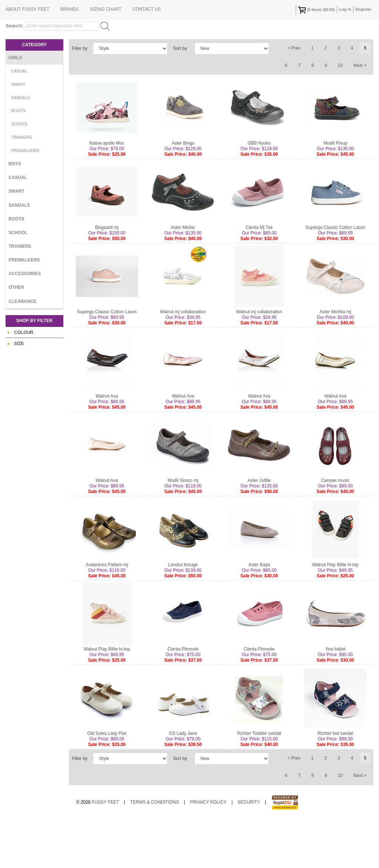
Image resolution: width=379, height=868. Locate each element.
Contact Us (147, 57)
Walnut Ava (107, 444)
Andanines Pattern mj (107, 613)
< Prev (294, 96)
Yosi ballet (335, 697)
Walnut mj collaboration (183, 360)
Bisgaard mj (107, 276)
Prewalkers (25, 199)
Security (249, 850)
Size (19, 392)
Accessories (25, 322)
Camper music (335, 528)
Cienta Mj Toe (259, 276)
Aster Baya (259, 613)
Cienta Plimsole (183, 697)
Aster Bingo (183, 191)
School (20, 172)
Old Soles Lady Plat (107, 781)
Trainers (21, 185)
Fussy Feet (105, 850)
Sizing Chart (105, 57)
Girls (15, 106)
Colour (24, 381)
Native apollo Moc (107, 191)
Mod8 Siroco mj (183, 528)
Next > (360, 114)
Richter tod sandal (336, 781)
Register (363, 9)
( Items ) (316, 10)
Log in (345, 9)
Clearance (22, 349)
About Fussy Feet (27, 57)
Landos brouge (183, 613)
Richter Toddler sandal (259, 781)
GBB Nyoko (259, 191)
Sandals (21, 146)
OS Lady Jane (183, 781)
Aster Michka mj (335, 360)
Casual (19, 119)
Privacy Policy (208, 850)
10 (340, 114)
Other (16, 335)
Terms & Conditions (154, 850)
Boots (18, 159)
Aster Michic (183, 276)
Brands (70, 57)
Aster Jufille (259, 528)
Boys (15, 212)
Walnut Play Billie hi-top (335, 613)
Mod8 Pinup (335, 191)
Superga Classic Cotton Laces (335, 276)
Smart (18, 132)
